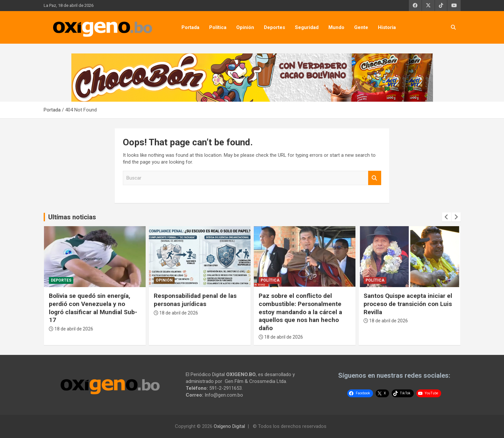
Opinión (245, 27)
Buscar (375, 178)
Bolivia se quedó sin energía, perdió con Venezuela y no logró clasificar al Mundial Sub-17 (93, 308)
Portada (190, 27)
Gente (361, 27)
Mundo (336, 27)
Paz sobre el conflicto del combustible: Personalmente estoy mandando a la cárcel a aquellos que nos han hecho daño (300, 312)
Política (218, 27)
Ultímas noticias (72, 217)
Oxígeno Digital (229, 426)
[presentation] (447, 217)
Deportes (274, 27)
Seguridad (307, 27)
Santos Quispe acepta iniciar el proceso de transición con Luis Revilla (408, 304)
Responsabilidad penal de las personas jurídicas (195, 300)
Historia (387, 27)
